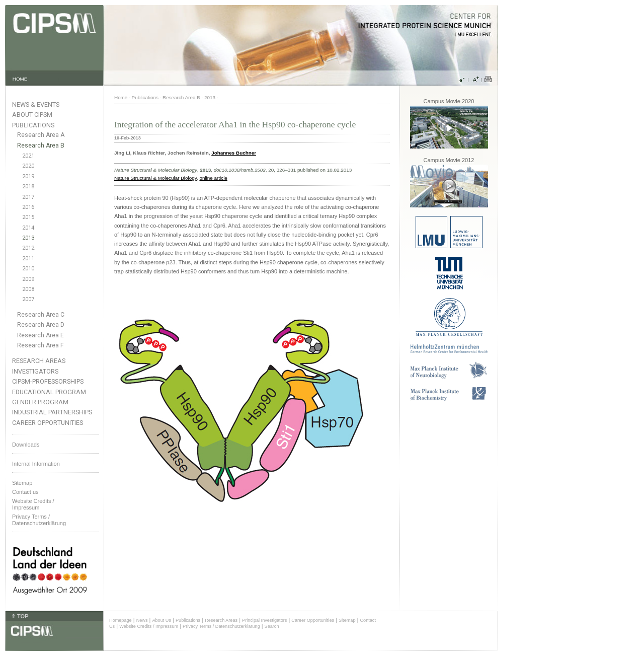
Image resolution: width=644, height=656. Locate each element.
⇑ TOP (20, 616)
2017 (28, 197)
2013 (28, 238)
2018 (28, 187)
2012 (28, 248)
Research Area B (41, 145)
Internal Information (36, 464)
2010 (28, 269)
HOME (20, 79)
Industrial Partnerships (52, 412)
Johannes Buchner (234, 153)
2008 (28, 289)
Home (121, 97)
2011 (28, 259)
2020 (28, 166)
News (142, 620)
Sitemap (22, 483)
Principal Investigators (264, 620)
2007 (28, 299)
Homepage (120, 620)
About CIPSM (32, 115)
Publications (33, 125)
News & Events (36, 104)
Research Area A (41, 135)
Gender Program (40, 402)
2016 (28, 207)
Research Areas (39, 361)
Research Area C (41, 315)
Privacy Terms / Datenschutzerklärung (39, 520)
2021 (28, 156)
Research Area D (41, 325)
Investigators (35, 371)
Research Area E (41, 335)
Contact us (25, 492)
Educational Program (49, 392)
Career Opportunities (48, 423)
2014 (28, 228)
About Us (162, 620)
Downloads (26, 445)
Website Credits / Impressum (149, 626)
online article (213, 178)
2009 (28, 279)
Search (272, 626)
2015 (28, 217)
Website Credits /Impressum (33, 504)
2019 (28, 176)
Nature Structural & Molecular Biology (155, 178)
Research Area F (41, 345)
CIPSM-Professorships (48, 381)
